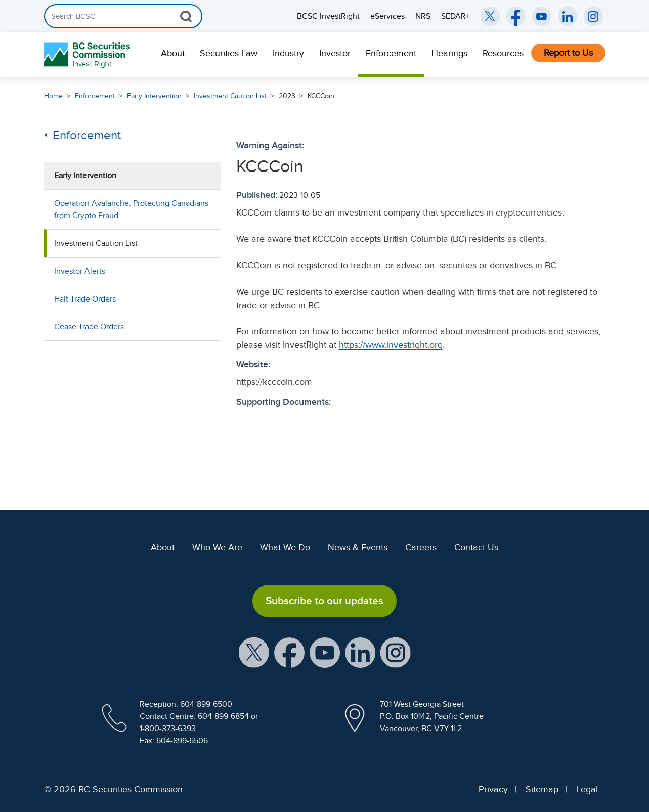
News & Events (358, 547)
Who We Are (217, 547)
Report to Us (568, 53)
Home (53, 96)
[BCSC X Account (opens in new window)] (254, 652)
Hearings (449, 53)
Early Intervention (154, 96)
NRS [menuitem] (423, 16)
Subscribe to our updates (324, 601)
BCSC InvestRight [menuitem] (328, 16)
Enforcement (391, 53)
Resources (503, 53)
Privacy (493, 789)
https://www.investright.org (391, 345)
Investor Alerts (80, 271)
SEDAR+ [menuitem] (456, 16)
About (173, 53)
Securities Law (229, 53)
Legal (587, 789)
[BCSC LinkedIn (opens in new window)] (568, 16)
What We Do (285, 547)
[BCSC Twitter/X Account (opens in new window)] (490, 16)
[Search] (123, 16)
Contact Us (476, 547)
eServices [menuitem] (387, 16)
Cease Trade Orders (89, 327)
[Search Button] (186, 16)
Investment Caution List (230, 96)
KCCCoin (321, 96)
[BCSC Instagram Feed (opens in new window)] (593, 16)
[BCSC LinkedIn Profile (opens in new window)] (360, 652)
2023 (287, 96)
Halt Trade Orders (85, 299)
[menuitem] (173, 55)
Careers (421, 547)
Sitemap (542, 789)
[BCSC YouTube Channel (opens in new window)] (542, 16)
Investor (335, 53)
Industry (288, 53)
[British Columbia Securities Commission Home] (88, 55)
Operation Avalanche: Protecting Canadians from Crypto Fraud (131, 209)
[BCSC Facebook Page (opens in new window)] (516, 16)
